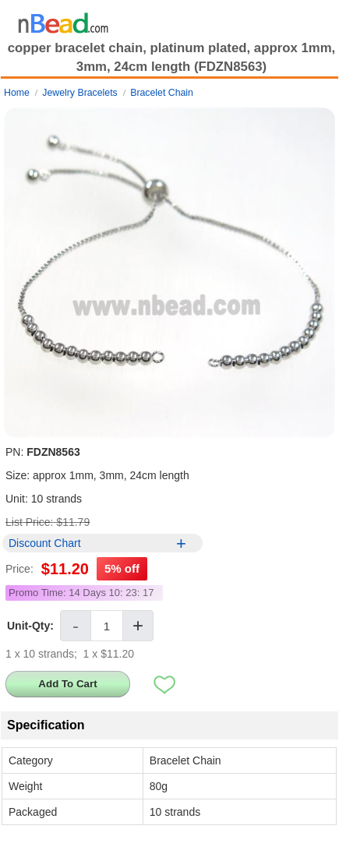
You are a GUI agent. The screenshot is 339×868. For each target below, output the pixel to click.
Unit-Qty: (30, 626)
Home (17, 93)
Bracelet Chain (162, 93)
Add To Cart (67, 684)
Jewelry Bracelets (79, 93)
